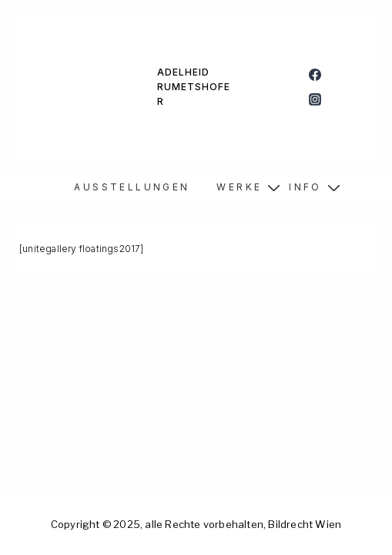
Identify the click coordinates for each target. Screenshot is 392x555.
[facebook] (315, 75)
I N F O (304, 187)
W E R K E (238, 187)
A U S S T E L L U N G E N (131, 187)
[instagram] (315, 99)
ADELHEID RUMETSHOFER (194, 87)
